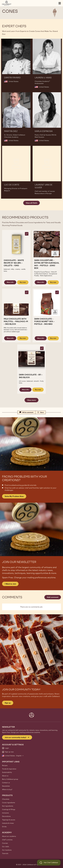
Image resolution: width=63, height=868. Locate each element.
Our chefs (6, 847)
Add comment (53, 597)
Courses (5, 843)
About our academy (9, 836)
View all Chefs (31, 203)
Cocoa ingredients (9, 803)
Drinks (4, 827)
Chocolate (6, 799)
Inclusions (5, 813)
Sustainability (7, 772)
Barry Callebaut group (10, 779)
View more (31, 400)
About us (5, 776)
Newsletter (6, 786)
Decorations (6, 816)
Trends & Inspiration (9, 769)
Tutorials (5, 853)
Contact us (6, 783)
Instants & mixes (8, 823)
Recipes (5, 765)
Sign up (8, 703)
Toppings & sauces (9, 820)
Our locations (7, 850)
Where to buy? (7, 789)
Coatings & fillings (9, 809)
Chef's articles (7, 840)
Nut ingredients (8, 806)
